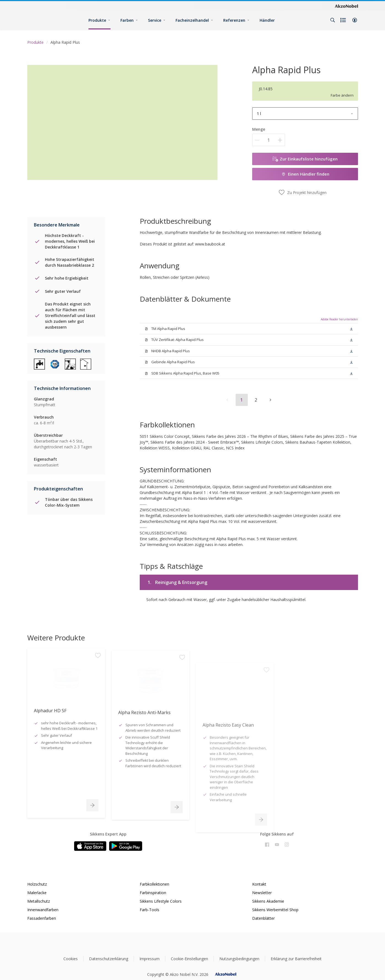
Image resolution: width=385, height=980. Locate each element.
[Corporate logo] (346, 6)
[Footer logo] (192, 944)
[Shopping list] (344, 20)
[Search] (333, 20)
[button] (355, 20)
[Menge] (269, 140)
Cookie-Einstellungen (189, 959)
